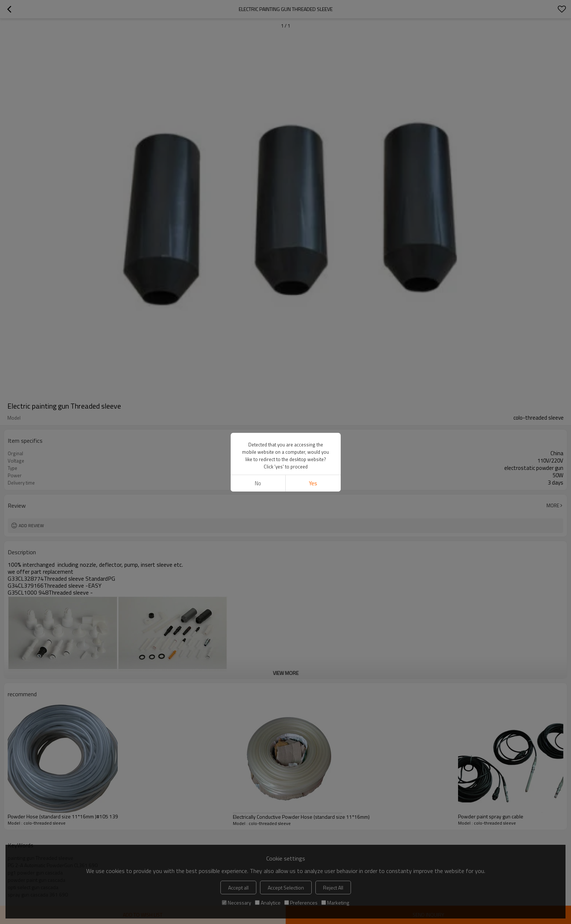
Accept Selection (286, 888)
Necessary (237, 903)
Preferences (301, 903)
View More (286, 673)
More (553, 505)
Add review (31, 525)
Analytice (268, 903)
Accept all (238, 888)
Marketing (335, 903)
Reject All (333, 888)
